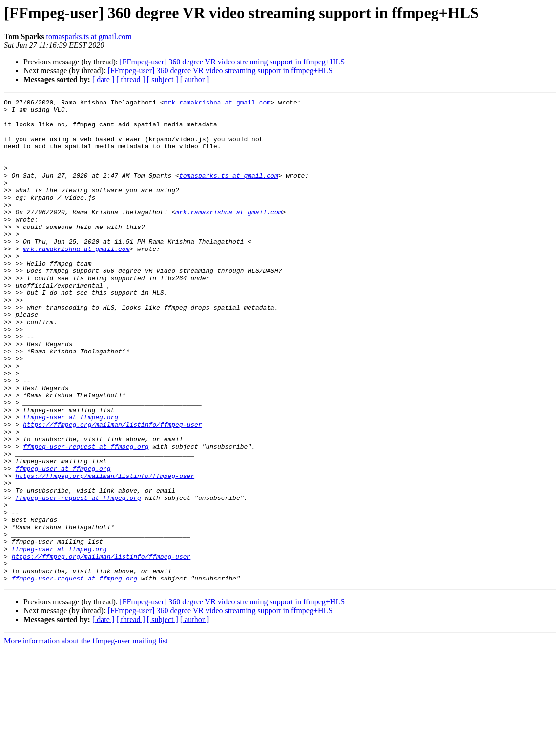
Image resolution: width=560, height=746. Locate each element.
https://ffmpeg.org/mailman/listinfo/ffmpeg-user (113, 490)
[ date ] (103, 79)
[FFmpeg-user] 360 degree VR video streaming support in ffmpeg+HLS (232, 62)
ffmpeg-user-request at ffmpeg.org (86, 517)
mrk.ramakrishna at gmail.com (217, 104)
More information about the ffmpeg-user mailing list (86, 737)
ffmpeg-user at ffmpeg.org (71, 481)
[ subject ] (163, 79)
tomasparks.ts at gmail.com (89, 36)
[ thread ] (131, 79)
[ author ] (195, 79)
